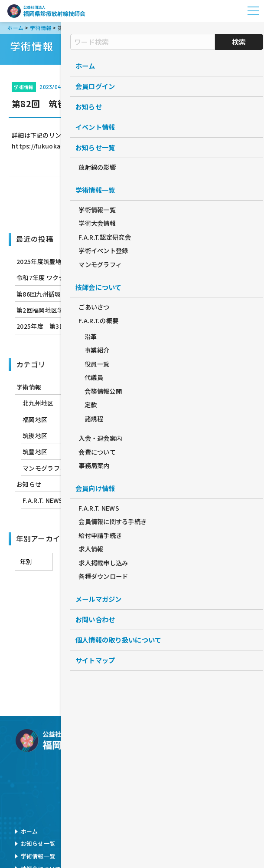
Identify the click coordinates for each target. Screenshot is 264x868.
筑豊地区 (35, 452)
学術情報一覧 (38, 856)
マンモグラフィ (44, 468)
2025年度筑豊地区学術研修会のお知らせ (73, 261)
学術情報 (132, 201)
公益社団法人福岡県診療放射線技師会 (46, 11)
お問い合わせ (203, 831)
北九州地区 (38, 403)
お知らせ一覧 (38, 843)
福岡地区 (35, 419)
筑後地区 (35, 436)
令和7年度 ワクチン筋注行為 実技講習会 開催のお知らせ (95, 277)
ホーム (29, 831)
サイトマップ (203, 856)
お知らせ (29, 484)
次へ (180, 201)
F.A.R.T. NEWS (42, 500)
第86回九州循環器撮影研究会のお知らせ (73, 294)
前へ (84, 201)
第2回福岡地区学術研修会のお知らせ (68, 310)
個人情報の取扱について (217, 843)
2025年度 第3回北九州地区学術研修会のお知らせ (87, 326)
